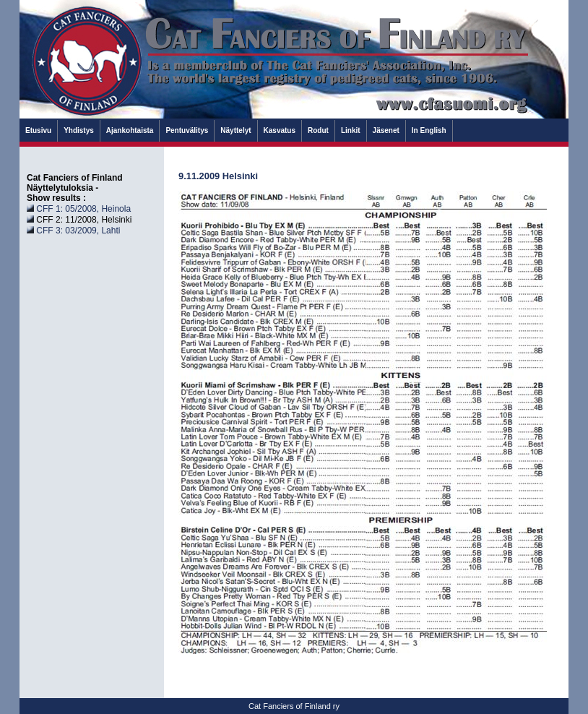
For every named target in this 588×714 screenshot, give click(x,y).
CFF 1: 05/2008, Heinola (83, 209)
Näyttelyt (235, 130)
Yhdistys (79, 130)
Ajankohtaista (130, 130)
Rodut (318, 130)
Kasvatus (280, 130)
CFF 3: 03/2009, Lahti (78, 231)
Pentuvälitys (187, 130)
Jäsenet (386, 130)
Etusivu (38, 130)
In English (429, 130)
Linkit (351, 130)
